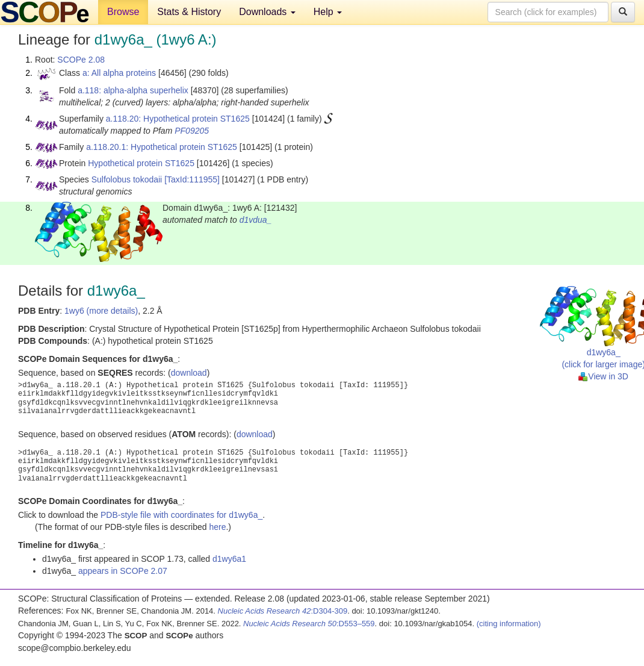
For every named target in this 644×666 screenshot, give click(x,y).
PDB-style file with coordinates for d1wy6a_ (181, 515)
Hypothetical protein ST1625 (141, 163)
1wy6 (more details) (101, 311)
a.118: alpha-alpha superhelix (133, 90)
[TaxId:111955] (192, 179)
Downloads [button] (267, 12)
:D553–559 (309, 624)
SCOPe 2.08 (81, 60)
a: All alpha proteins (119, 73)
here (217, 527)
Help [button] (328, 12)
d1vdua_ (256, 220)
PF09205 (192, 131)
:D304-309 (283, 611)
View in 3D (603, 376)
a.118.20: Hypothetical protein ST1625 (178, 119)
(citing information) (509, 624)
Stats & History (189, 12)
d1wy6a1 (229, 559)
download (189, 373)
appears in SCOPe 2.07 (123, 571)
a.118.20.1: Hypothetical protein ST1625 (162, 147)
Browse (123, 12)
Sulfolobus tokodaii (127, 179)
